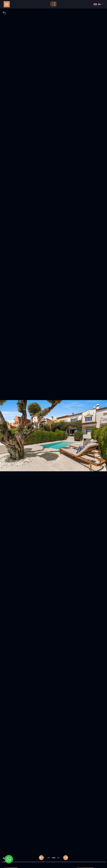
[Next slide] (66, 858)
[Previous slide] (41, 858)
